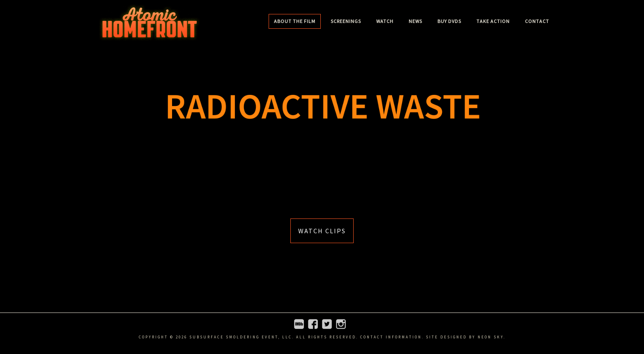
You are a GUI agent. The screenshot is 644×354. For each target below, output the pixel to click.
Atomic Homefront (149, 23)
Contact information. (392, 337)
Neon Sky (491, 337)
